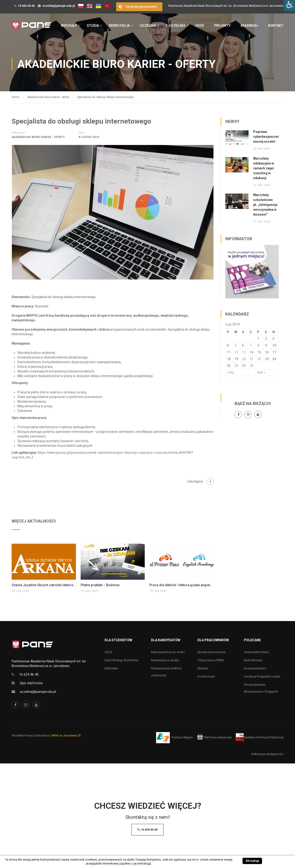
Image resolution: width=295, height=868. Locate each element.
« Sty (231, 372)
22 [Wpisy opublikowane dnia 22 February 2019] (259, 359)
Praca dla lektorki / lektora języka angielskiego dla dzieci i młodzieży (182, 585)
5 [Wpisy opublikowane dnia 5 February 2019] (236, 345)
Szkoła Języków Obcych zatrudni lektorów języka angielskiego (44, 585)
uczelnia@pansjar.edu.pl (59, 6)
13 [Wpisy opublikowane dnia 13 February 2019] (244, 352)
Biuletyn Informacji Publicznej (260, 737)
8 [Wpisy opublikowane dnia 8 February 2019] (258, 345)
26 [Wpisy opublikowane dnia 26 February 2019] (236, 366)
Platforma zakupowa (214, 737)
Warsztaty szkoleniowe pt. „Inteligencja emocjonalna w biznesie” (265, 205)
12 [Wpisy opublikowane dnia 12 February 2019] (236, 352)
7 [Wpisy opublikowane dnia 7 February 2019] (251, 345)
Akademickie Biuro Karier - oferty (38, 137)
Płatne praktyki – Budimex (100, 585)
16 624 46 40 (26, 6)
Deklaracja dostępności (267, 754)
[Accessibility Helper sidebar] (289, 6)
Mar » (261, 372)
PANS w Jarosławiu (65, 735)
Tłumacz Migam (182, 737)
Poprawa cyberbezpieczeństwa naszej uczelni (270, 137)
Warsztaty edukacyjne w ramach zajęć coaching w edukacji (264, 168)
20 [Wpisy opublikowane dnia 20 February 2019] (244, 359)
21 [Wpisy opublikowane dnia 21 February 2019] (252, 359)
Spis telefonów (31, 683)
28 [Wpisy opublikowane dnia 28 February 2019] (252, 366)
